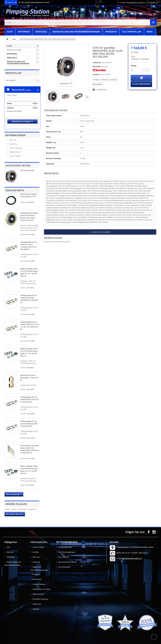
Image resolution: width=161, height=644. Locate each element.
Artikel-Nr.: (97, 63)
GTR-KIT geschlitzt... (28, 168)
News (150, 32)
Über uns (13, 137)
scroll (154, 637)
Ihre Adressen (64, 554)
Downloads (37, 577)
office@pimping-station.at (132, 556)
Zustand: (96, 74)
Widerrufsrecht (15, 149)
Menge (134, 66)
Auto (10, 32)
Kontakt (35, 549)
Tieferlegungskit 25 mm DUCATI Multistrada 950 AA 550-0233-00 (29, 421)
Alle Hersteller (132, 32)
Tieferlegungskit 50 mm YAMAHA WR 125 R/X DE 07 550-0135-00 (30, 397)
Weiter (87, 97)
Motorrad (24, 32)
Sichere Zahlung (15, 145)
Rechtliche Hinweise (40, 596)
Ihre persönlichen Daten (67, 559)
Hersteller (13, 73)
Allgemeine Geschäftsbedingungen (39, 566)
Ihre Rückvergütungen (67, 549)
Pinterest (98, 84)
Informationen (15, 133)
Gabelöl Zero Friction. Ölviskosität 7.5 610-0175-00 (30, 375)
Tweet (96, 80)
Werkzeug (41, 32)
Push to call (12, 2)
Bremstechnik (14, 50)
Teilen (104, 80)
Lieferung (13, 141)
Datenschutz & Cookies (41, 587)
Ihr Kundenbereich (67, 539)
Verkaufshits (15, 188)
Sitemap (36, 606)
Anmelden (152, 2)
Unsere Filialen (15, 153)
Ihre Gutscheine (64, 564)
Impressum (37, 601)
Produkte (111, 32)
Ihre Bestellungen (65, 544)
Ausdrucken (102, 90)
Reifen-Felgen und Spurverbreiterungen (76, 32)
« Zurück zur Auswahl (100, 232)
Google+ (113, 80)
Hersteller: (97, 66)
